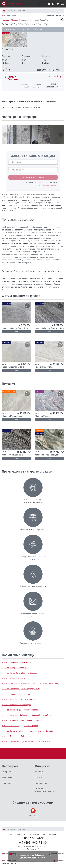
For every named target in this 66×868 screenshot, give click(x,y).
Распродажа (8, 777)
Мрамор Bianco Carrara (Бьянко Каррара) (20, 673)
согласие (37, 183)
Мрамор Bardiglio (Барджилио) (15, 668)
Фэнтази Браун (43, 742)
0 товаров (60, 15)
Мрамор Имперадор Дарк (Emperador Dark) (21, 720)
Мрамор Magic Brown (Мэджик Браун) (18, 699)
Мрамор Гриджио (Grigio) (42, 715)
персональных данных (48, 185)
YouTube (33, 813)
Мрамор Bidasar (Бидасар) (13, 678)
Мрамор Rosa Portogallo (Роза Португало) (20, 710)
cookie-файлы (35, 855)
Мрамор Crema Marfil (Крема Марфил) (19, 684)
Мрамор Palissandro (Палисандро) (17, 705)
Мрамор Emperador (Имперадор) (16, 694)
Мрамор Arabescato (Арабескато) (16, 662)
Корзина (60, 861)
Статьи (38, 777)
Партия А (12, 77)
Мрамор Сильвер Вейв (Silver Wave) (17, 742)
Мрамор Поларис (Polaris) (13, 731)
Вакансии (6, 783)
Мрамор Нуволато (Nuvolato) (41, 731)
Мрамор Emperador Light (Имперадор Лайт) (21, 689)
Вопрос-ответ (41, 783)
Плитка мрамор (31, 726)
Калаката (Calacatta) (11, 726)
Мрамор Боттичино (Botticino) (15, 715)
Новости (39, 772)
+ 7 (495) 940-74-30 (33, 843)
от (52, 77)
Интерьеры (7, 772)
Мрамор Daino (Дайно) (49, 684)
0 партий (50, 15)
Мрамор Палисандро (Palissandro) (17, 736)
